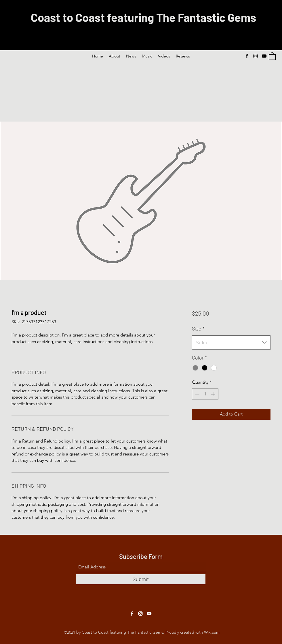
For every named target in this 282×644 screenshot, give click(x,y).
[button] (272, 56)
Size (198, 328)
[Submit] (141, 579)
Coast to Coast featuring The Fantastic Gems (143, 17)
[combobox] (231, 343)
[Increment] (214, 394)
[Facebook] (247, 56)
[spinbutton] (205, 394)
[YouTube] (264, 56)
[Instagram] (256, 56)
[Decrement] (197, 394)
